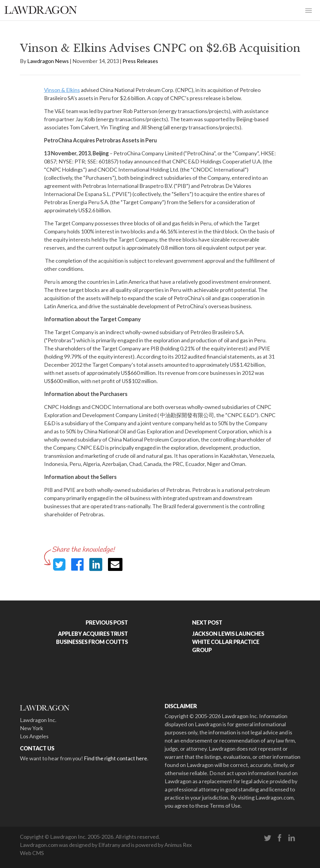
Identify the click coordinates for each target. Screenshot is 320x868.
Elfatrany (109, 845)
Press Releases (140, 61)
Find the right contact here (116, 758)
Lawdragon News (48, 61)
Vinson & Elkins (62, 90)
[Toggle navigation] (309, 10)
